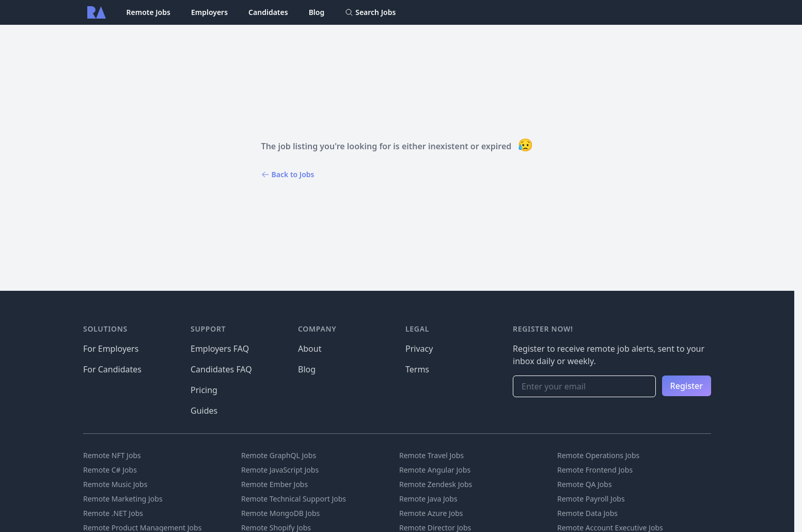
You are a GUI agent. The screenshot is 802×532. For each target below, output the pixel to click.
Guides (204, 411)
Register (687, 386)
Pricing (204, 390)
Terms (417, 369)
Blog (317, 12)
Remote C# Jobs (110, 470)
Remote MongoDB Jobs (280, 513)
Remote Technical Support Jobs (294, 499)
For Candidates (112, 369)
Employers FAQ (220, 349)
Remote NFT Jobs (112, 455)
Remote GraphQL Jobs (279, 455)
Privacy (419, 349)
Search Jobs (370, 12)
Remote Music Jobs (115, 484)
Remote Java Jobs (428, 499)
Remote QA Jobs (585, 484)
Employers (209, 12)
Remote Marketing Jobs (123, 499)
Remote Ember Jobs (274, 484)
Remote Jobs (148, 12)
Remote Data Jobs (587, 513)
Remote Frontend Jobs (595, 470)
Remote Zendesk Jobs (436, 484)
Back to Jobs (288, 174)
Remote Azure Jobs (431, 513)
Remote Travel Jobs (431, 455)
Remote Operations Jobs (598, 455)
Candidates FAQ (221, 369)
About (310, 349)
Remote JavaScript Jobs (280, 470)
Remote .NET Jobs (113, 513)
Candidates (268, 12)
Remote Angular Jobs (435, 470)
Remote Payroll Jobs (591, 499)
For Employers (111, 349)
